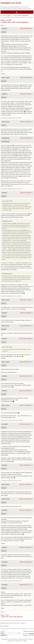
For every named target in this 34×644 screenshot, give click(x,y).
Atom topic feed (29, 631)
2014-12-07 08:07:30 (26, 138)
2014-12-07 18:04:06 (26, 313)
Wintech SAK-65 (13, 48)
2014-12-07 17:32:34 (26, 300)
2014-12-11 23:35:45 (25, 405)
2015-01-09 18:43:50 (25, 562)
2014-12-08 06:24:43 (26, 326)
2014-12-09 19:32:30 (25, 376)
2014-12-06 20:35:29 (26, 78)
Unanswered (25, 15)
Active (19, 15)
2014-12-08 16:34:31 (25, 362)
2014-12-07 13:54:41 (26, 193)
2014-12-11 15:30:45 (25, 391)
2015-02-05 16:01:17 (25, 585)
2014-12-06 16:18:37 (26, 28)
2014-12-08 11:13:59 (25, 339)
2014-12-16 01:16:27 (25, 424)
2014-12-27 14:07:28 (25, 499)
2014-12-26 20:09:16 (25, 465)
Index (3, 20)
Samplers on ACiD (11, 3)
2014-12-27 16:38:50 (25, 547)
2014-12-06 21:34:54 (26, 94)
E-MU (9, 20)
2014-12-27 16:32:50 (25, 510)
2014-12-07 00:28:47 (26, 122)
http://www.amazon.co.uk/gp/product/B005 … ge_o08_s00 (16, 605)
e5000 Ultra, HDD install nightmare (15, 22)
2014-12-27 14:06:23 (25, 484)
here (30, 169)
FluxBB (31, 634)
